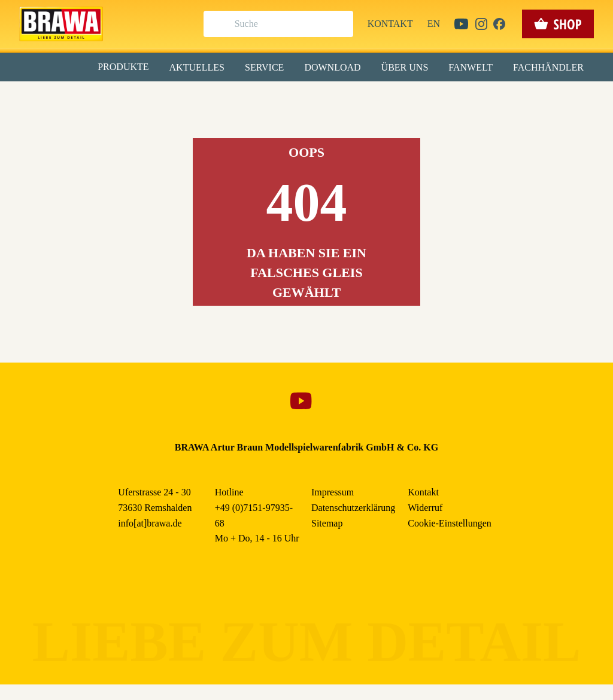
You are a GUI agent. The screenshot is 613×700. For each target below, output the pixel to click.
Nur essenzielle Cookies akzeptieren (307, 222)
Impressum (348, 275)
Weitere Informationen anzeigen (307, 249)
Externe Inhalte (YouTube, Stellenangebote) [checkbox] (256, 124)
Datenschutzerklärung (408, 275)
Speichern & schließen (307, 189)
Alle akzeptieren (307, 156)
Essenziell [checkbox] (200, 98)
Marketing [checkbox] (256, 98)
